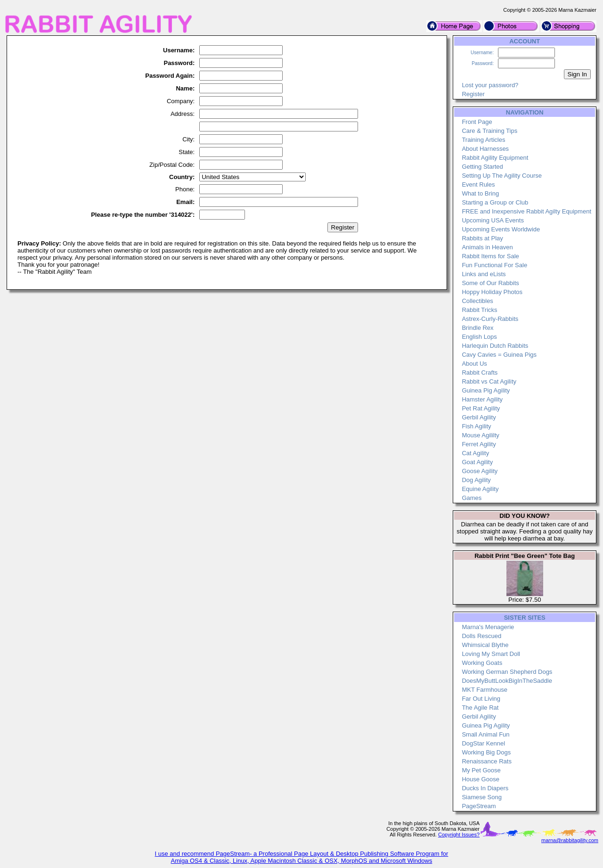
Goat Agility (477, 462)
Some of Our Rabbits (490, 283)
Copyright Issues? (459, 835)
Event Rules (478, 184)
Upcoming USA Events (493, 220)
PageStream (479, 806)
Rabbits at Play (482, 238)
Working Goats (482, 663)
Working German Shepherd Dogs (507, 672)
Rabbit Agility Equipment (495, 158)
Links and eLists (484, 274)
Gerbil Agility (479, 417)
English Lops (479, 337)
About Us (474, 364)
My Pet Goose (481, 770)
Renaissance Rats (487, 761)
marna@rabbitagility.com (570, 840)
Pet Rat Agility (481, 408)
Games (472, 498)
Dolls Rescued (481, 636)
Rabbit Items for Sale (490, 256)
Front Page (477, 122)
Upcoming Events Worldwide (501, 229)
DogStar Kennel (483, 743)
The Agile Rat (480, 708)
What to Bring (480, 193)
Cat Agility (475, 453)
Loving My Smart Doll (491, 654)
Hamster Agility (482, 399)
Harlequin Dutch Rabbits (495, 346)
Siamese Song (482, 797)
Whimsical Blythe (485, 645)
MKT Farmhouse (485, 690)
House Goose (481, 779)
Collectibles (477, 301)
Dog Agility (476, 480)
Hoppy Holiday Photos (492, 292)
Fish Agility (476, 426)
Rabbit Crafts (480, 373)
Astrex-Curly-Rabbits (490, 319)
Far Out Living (481, 699)
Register (473, 94)
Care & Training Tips (489, 131)
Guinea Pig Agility (486, 390)
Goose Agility (480, 471)
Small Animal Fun (485, 734)
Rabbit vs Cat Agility (489, 381)
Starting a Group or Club (495, 202)
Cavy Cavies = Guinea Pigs (499, 355)
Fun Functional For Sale (494, 265)
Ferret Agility (479, 444)
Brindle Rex (477, 328)
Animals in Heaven (487, 247)
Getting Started (482, 167)
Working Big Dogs (486, 752)
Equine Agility (480, 489)
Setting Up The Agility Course (502, 176)
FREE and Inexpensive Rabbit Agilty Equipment (526, 211)
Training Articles (483, 140)
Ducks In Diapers (485, 788)
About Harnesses (485, 149)
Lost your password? (490, 85)
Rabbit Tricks (479, 310)
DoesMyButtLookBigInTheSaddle (507, 681)
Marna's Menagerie (488, 627)
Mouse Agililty (480, 435)
